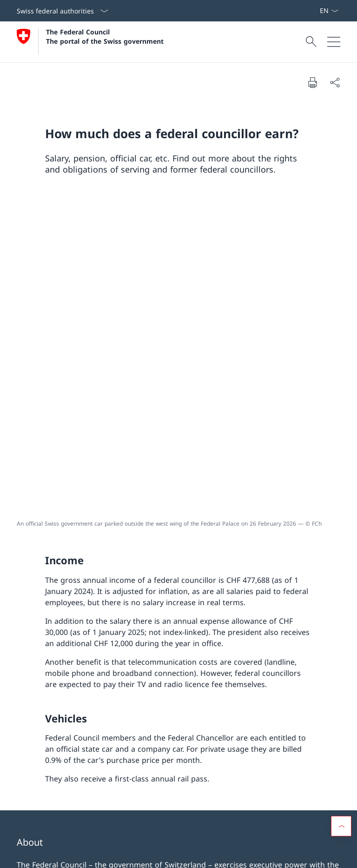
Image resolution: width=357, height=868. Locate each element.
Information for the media (266, 737)
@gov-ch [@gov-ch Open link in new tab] (144, 638)
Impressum (95, 854)
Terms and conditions (45, 854)
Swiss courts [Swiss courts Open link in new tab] (90, 801)
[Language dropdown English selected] (329, 11)
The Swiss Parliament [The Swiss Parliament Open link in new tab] (90, 775)
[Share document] (335, 82)
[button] (341, 797)
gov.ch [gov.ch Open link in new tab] (96, 638)
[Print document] (312, 82)
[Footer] (178, 855)
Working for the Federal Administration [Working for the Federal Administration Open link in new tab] (90, 743)
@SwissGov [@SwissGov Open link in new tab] (43, 638)
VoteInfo (266, 790)
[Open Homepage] (90, 42)
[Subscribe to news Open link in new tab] (316, 11)
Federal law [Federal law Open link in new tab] (266, 764)
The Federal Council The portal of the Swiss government (105, 36)
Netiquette (131, 854)
